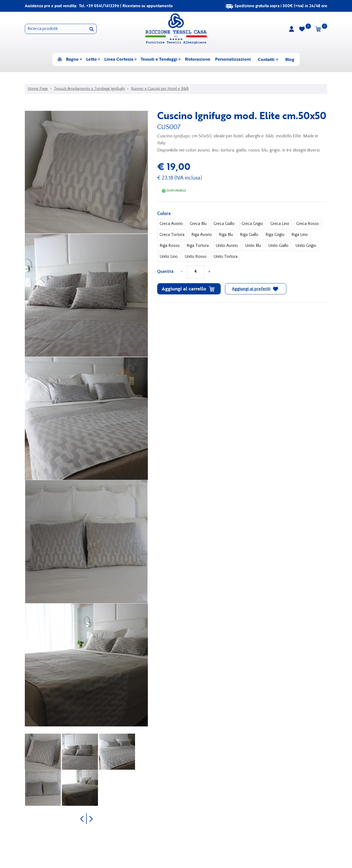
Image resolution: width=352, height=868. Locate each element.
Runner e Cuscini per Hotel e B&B (160, 89)
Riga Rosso (170, 246)
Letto (92, 59)
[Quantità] (195, 272)
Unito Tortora (226, 257)
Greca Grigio (252, 224)
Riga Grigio (275, 235)
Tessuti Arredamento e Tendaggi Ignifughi (89, 89)
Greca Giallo (224, 224)
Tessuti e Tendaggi (159, 59)
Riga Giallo (249, 235)
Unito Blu (253, 246)
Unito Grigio (306, 246)
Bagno (72, 59)
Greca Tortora (172, 235)
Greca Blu (198, 224)
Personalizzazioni (233, 59)
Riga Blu (226, 235)
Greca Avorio (171, 224)
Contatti (266, 59)
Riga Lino (300, 235)
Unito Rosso (196, 257)
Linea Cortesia (119, 59)
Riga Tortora (198, 246)
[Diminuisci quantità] (182, 272)
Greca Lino (280, 224)
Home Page (38, 89)
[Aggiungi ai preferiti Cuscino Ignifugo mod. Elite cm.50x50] (256, 289)
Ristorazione (198, 59)
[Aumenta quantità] (209, 272)
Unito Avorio (227, 246)
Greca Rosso (308, 224)
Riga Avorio (202, 235)
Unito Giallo (278, 246)
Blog (290, 59)
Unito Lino (169, 257)
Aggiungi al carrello (188, 289)
